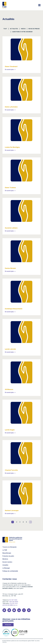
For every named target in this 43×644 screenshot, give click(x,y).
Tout (5, 29)
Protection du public (8, 556)
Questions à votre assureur (22, 32)
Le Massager (6, 568)
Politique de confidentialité (10, 571)
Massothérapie (7, 553)
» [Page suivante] (30, 522)
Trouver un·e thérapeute (9, 547)
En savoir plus (9, 70)
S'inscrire (8, 625)
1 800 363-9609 (13, 602)
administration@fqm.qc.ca (10, 605)
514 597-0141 (14, 603)
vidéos (23, 29)
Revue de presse (34, 29)
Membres (5, 559)
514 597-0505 (13, 600)
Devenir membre (7, 562)
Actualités (14, 29)
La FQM (5, 550)
